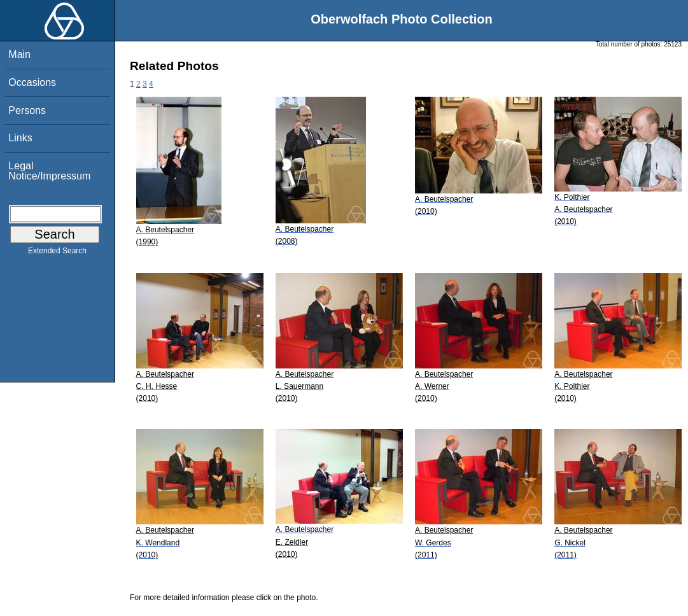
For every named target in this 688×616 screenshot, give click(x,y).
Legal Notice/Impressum (49, 171)
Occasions (32, 82)
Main (19, 54)
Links (20, 138)
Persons (27, 110)
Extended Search (57, 253)
